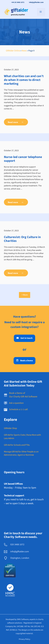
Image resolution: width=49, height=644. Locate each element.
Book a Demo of (17, 393)
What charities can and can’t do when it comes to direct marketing (24, 80)
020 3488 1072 (17, 545)
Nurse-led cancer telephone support (23, 159)
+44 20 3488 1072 (18, 2)
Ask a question (16, 403)
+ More (25, 295)
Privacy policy (24, 639)
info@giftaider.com (36, 2)
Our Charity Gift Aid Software (23, 397)
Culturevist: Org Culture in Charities (22, 239)
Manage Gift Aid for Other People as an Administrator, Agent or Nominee (21, 453)
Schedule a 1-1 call (18, 409)
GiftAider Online (13, 51)
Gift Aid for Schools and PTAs (17, 445)
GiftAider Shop (10, 428)
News (24, 51)
